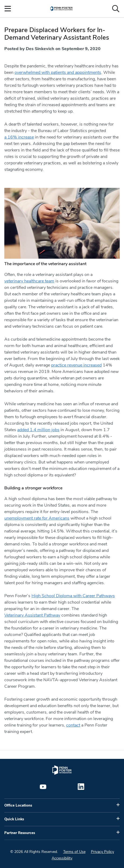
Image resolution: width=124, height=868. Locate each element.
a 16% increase (19, 137)
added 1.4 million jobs (38, 430)
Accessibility (62, 858)
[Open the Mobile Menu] (8, 9)
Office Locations (18, 805)
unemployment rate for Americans (37, 518)
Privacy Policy (102, 852)
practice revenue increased (76, 365)
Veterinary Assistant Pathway (32, 615)
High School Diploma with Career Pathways (73, 596)
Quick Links (14, 819)
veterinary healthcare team (29, 281)
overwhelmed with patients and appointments (58, 72)
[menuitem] (61, 9)
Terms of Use (74, 852)
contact (73, 725)
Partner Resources (20, 833)
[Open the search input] (116, 9)
